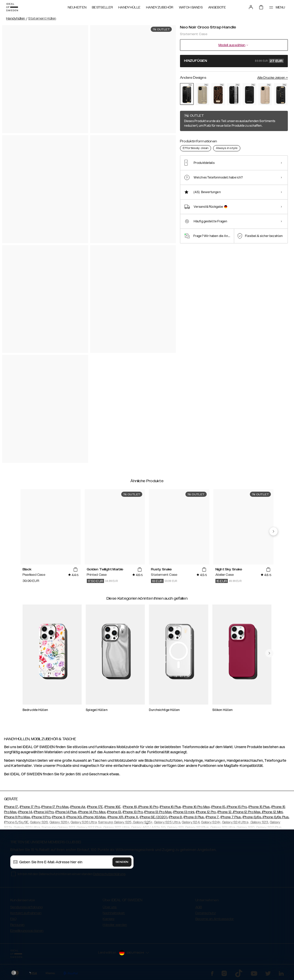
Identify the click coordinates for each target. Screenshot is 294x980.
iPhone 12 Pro (206, 812)
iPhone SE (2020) (153, 817)
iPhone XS (74, 817)
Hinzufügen (234, 61)
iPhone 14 (25, 812)
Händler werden (115, 925)
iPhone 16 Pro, (149, 807)
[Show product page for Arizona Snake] (202, 94)
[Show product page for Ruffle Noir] (281, 94)
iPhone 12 (225, 812)
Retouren (17, 925)
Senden (122, 862)
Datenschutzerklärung (109, 874)
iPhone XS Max (94, 817)
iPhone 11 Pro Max (17, 817)
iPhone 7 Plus (231, 817)
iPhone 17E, (95, 807)
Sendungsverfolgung (26, 907)
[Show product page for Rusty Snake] (218, 94)
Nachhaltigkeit (114, 913)
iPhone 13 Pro (133, 812)
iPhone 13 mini (184, 812)
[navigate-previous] (273, 531)
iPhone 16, (130, 807)
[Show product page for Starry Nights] (234, 94)
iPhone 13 (114, 812)
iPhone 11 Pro (41, 817)
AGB (199, 907)
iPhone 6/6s (252, 817)
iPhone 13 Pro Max (158, 812)
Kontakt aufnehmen (26, 913)
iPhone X (131, 817)
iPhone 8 (175, 817)
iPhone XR (115, 817)
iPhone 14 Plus (66, 812)
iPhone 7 (212, 817)
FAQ (13, 919)
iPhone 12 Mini (272, 812)
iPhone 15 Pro (236, 807)
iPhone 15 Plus (259, 807)
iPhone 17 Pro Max (55, 807)
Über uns (110, 907)
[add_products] (75, 570)
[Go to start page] (12, 7)
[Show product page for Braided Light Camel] (265, 94)
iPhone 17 (11, 807)
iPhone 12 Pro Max (246, 812)
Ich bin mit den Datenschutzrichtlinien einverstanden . (72, 874)
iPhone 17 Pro (30, 807)
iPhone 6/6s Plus (275, 817)
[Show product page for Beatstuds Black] (249, 94)
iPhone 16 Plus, (171, 807)
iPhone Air (78, 807)
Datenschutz (206, 913)
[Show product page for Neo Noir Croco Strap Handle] (187, 94)
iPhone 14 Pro (44, 812)
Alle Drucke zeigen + (273, 78)
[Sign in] (251, 7)
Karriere (108, 919)
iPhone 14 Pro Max (92, 812)
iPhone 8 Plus (194, 817)
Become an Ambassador (215, 919)
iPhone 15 (218, 807)
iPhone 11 (58, 817)
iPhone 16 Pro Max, (196, 807)
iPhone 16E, (113, 807)
